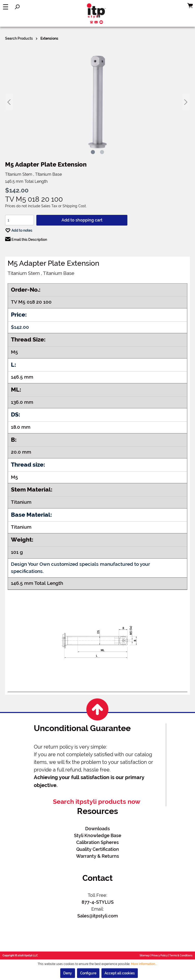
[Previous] (9, 102)
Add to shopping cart (82, 220)
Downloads (97, 829)
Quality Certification (98, 849)
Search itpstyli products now (97, 802)
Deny (68, 973)
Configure (88, 973)
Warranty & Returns (97, 856)
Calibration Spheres (97, 842)
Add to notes (19, 229)
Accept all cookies (120, 973)
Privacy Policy (159, 955)
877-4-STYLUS (98, 902)
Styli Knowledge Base (98, 835)
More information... (144, 964)
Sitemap (145, 955)
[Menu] (6, 7)
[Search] (17, 7)
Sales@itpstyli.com (98, 916)
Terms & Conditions (181, 955)
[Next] (186, 102)
